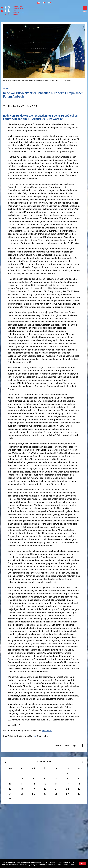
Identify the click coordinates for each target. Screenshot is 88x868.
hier (35, 736)
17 (10, 789)
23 (79, 789)
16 (79, 784)
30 (79, 794)
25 (22, 794)
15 (67, 784)
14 (56, 784)
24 (10, 794)
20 (45, 789)
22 (67, 789)
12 (34, 784)
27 (45, 794)
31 (10, 799)
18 (22, 789)
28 (56, 794)
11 (22, 784)
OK (82, 864)
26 (34, 794)
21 (56, 789)
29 (67, 794)
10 (10, 784)
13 (45, 784)
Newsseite (47, 731)
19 (34, 789)
